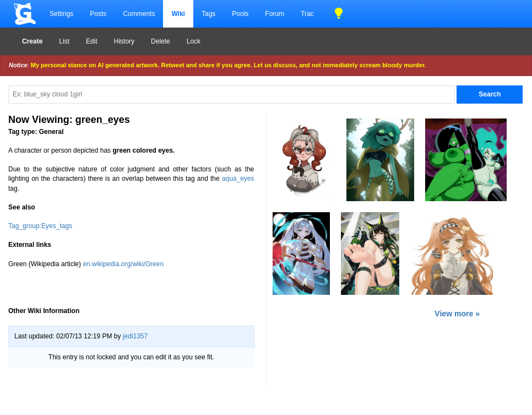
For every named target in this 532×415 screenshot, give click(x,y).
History (124, 41)
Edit (92, 41)
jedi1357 (135, 336)
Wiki (178, 14)
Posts (98, 14)
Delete (161, 41)
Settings (61, 14)
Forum (275, 14)
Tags (208, 14)
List (64, 41)
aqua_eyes (238, 179)
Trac (307, 14)
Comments (139, 14)
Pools (240, 14)
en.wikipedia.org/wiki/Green (123, 264)
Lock (194, 41)
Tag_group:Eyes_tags (40, 226)
